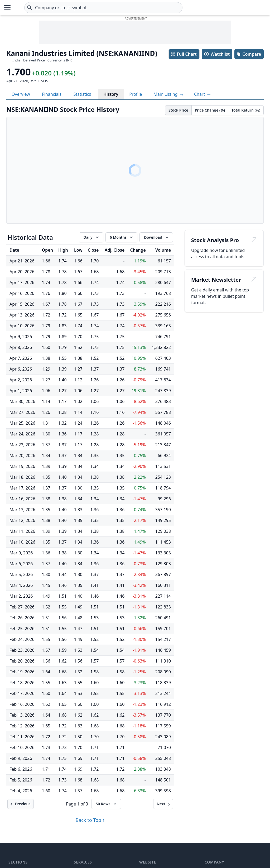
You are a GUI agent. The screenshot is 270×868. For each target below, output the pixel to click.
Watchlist (217, 54)
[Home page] (33, 8)
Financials (52, 94)
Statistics (82, 94)
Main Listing (168, 94)
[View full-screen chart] (202, 94)
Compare (249, 54)
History (111, 94)
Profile (136, 94)
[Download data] (156, 237)
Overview (21, 94)
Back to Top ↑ (90, 820)
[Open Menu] (7, 8)
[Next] (163, 804)
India (16, 60)
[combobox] (135, 8)
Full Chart (184, 54)
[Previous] (21, 804)
